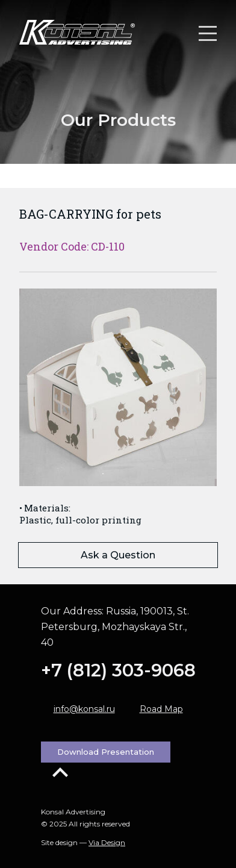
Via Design (107, 842)
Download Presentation (106, 752)
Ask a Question (118, 555)
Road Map (161, 709)
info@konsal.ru (84, 709)
